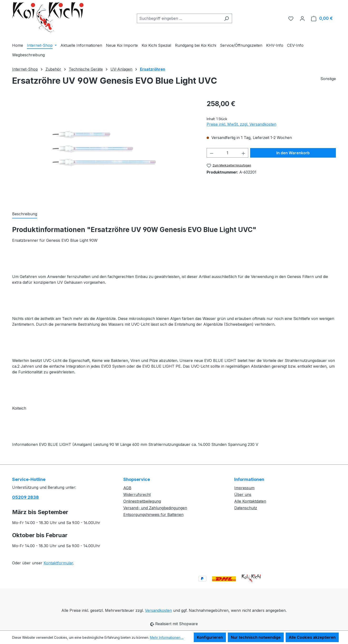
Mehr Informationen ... (167, 637)
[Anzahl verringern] (212, 153)
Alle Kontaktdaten (250, 501)
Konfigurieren (210, 637)
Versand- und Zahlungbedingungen (155, 508)
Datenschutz (246, 508)
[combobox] (179, 18)
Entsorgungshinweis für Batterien (153, 515)
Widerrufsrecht (137, 495)
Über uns (243, 495)
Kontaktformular (58, 563)
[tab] (25, 214)
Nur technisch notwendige (256, 637)
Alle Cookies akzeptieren (312, 637)
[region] (105, 150)
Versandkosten (158, 610)
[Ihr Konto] (302, 18)
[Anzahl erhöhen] (244, 153)
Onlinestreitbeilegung (142, 501)
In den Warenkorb (293, 153)
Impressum (244, 488)
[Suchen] (226, 18)
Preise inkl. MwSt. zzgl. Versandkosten (241, 124)
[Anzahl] (227, 153)
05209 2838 (25, 497)
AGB (127, 488)
